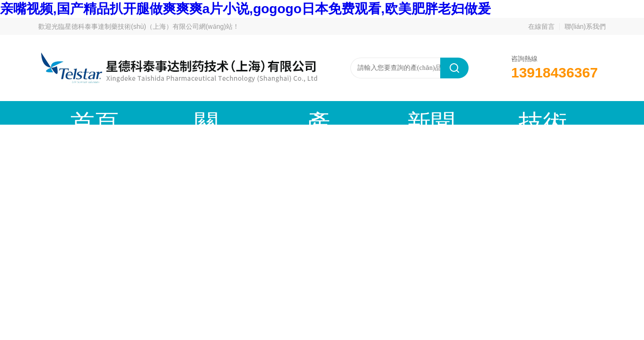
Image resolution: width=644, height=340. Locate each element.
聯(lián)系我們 (585, 26)
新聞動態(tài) (287, 113)
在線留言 (541, 26)
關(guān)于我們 (145, 113)
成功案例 (428, 113)
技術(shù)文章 (357, 113)
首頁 (74, 113)
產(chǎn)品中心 (215, 113)
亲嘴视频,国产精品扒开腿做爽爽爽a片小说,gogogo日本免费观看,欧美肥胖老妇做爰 (245, 9)
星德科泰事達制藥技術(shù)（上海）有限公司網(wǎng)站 (149, 26)
